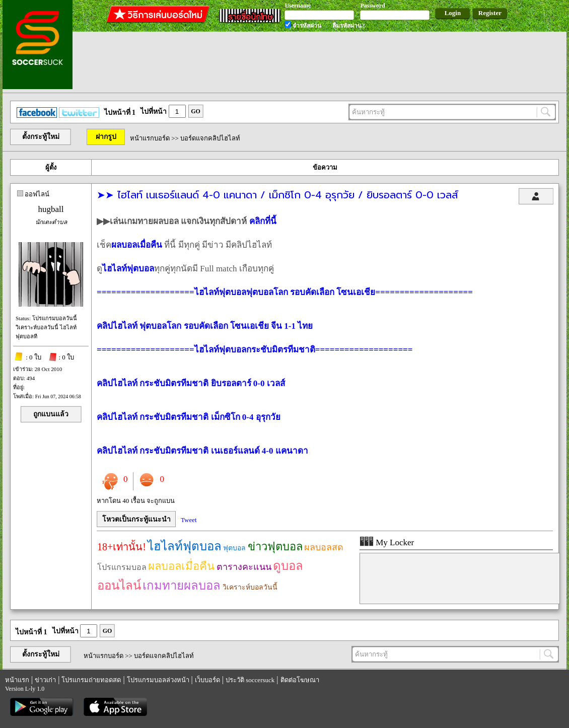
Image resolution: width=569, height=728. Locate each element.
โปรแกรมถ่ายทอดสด (91, 680)
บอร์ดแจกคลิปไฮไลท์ (210, 138)
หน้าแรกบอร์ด (150, 138)
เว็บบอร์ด (207, 680)
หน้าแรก (17, 680)
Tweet (189, 520)
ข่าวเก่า (45, 680)
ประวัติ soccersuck (250, 680)
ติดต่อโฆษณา (300, 680)
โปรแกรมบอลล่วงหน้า (158, 680)
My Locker (387, 542)
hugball (51, 209)
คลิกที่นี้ (263, 221)
